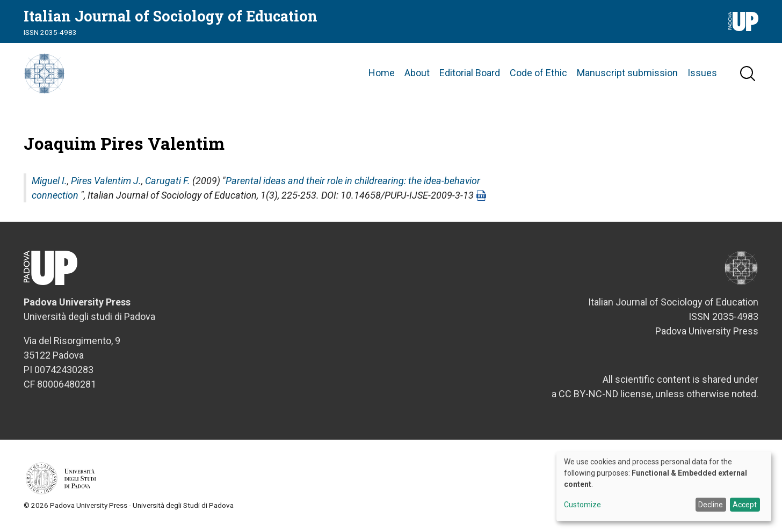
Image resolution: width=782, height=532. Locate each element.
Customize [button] (582, 505)
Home (382, 75)
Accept (745, 505)
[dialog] (664, 486)
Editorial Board (470, 75)
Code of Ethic (538, 75)
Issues (702, 75)
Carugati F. (168, 184)
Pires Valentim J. (106, 184)
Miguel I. (49, 184)
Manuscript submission (627, 75)
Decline (711, 505)
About (417, 75)
